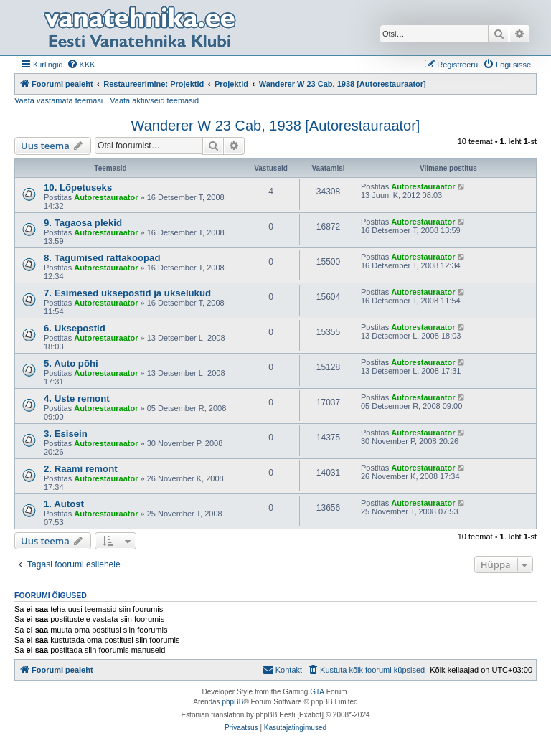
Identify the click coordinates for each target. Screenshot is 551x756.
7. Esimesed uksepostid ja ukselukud (127, 293)
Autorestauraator (106, 197)
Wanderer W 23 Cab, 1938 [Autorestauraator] (276, 126)
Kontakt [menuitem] (282, 669)
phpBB (232, 702)
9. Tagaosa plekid (83, 223)
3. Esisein (66, 434)
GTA (317, 692)
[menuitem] (81, 65)
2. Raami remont (81, 469)
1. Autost (64, 504)
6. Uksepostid (75, 328)
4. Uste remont (77, 398)
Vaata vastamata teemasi (58, 100)
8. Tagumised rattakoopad (102, 258)
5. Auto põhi (71, 363)
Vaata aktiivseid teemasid (154, 100)
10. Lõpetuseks (78, 188)
